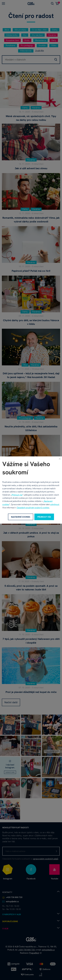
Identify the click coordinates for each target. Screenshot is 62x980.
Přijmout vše (17, 495)
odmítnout (55, 504)
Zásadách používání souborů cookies (33, 508)
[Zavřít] (60, 459)
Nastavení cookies (21, 517)
